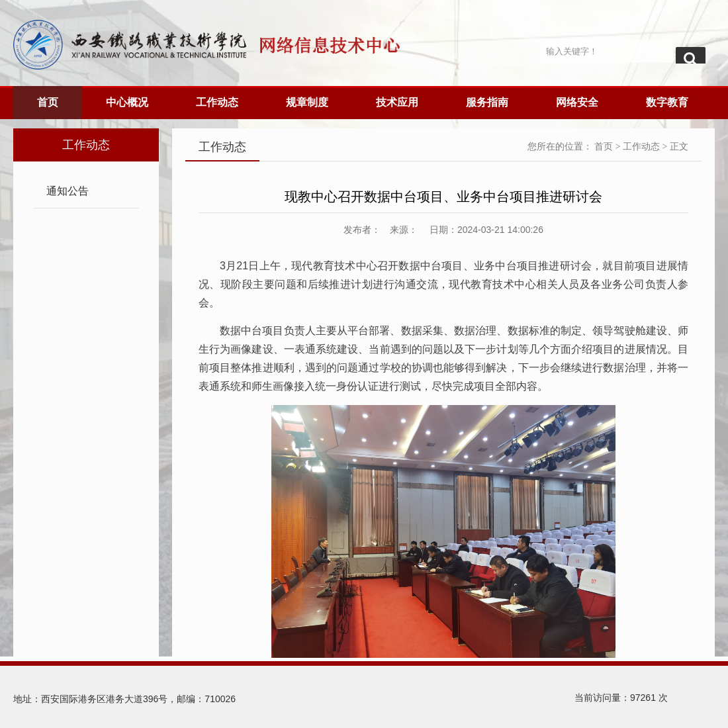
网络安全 (577, 102)
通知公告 (68, 191)
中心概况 (127, 102)
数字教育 (667, 102)
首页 (48, 102)
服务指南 (487, 102)
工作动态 (217, 102)
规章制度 (307, 102)
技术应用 (397, 102)
